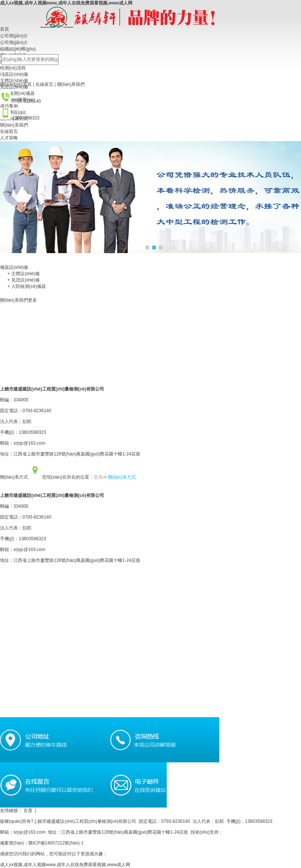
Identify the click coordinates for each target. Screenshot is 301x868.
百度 (31, 811)
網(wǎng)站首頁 (16, 84)
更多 (32, 300)
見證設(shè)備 (23, 280)
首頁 (98, 477)
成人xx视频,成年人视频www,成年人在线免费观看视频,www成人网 (66, 3)
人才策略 (9, 138)
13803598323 (32, 539)
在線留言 (44, 84)
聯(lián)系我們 (71, 84)
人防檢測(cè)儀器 (27, 286)
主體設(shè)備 (23, 274)
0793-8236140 (37, 517)
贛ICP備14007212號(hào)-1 (56, 843)
